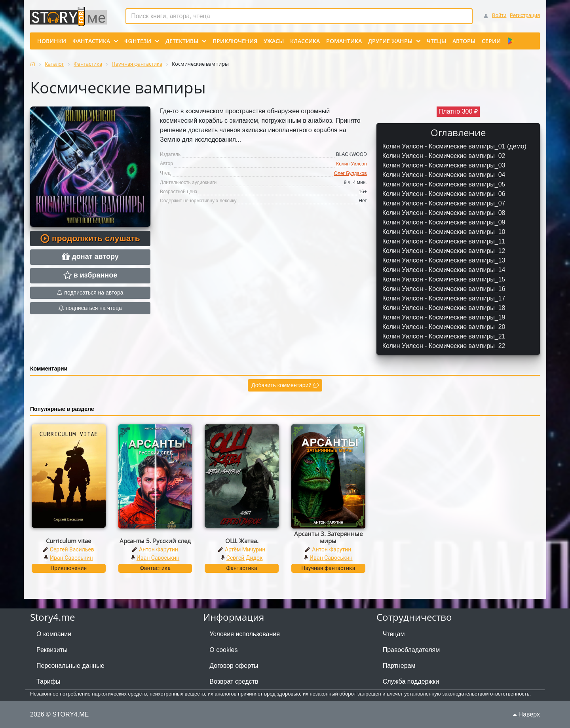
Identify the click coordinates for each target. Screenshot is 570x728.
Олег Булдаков (351, 173)
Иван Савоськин (71, 558)
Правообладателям (411, 650)
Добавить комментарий (285, 385)
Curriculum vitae (68, 541)
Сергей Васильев (72, 549)
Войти (499, 15)
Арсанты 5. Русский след (155, 541)
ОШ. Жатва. (242, 541)
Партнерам (399, 666)
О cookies (223, 650)
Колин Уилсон (351, 164)
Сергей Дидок (245, 558)
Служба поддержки (411, 681)
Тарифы (48, 681)
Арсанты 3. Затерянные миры (328, 537)
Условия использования (245, 634)
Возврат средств (234, 681)
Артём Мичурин (245, 549)
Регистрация (525, 15)
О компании (54, 634)
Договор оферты (234, 666)
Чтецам (394, 634)
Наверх (526, 714)
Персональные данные (70, 666)
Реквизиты (52, 650)
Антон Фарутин (159, 549)
